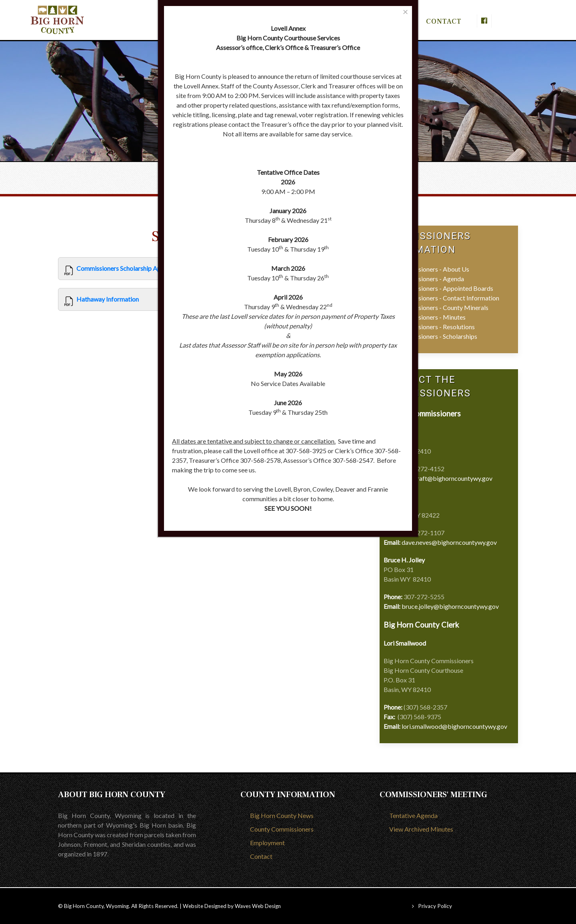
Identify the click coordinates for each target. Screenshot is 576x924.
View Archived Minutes (421, 829)
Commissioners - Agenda (430, 279)
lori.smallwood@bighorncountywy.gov (454, 726)
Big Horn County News (282, 815)
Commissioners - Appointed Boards (444, 288)
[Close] (405, 12)
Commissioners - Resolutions (435, 327)
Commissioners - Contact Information (447, 298)
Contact (261, 856)
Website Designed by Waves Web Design (232, 906)
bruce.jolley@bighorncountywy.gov (450, 606)
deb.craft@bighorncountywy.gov (447, 478)
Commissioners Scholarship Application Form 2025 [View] (146, 268)
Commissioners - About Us (432, 269)
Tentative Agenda (413, 815)
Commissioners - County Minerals (442, 307)
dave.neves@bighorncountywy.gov (449, 542)
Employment (267, 843)
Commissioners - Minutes (431, 317)
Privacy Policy (435, 906)
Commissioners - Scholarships (436, 336)
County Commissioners (282, 829)
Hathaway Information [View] (108, 299)
